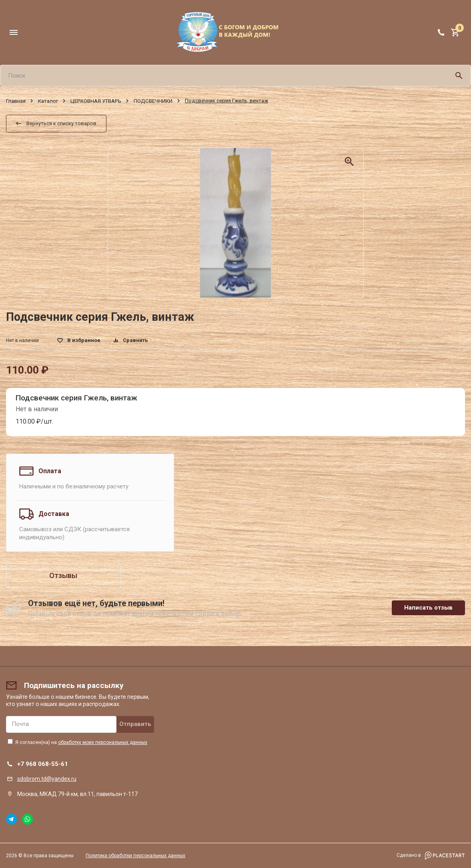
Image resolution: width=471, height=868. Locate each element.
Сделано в (431, 856)
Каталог (48, 101)
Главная (16, 101)
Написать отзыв (428, 608)
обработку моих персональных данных (103, 742)
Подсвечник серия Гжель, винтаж (76, 398)
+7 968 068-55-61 (43, 764)
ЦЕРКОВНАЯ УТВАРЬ (96, 101)
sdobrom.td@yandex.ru (47, 779)
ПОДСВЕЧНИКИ (153, 101)
